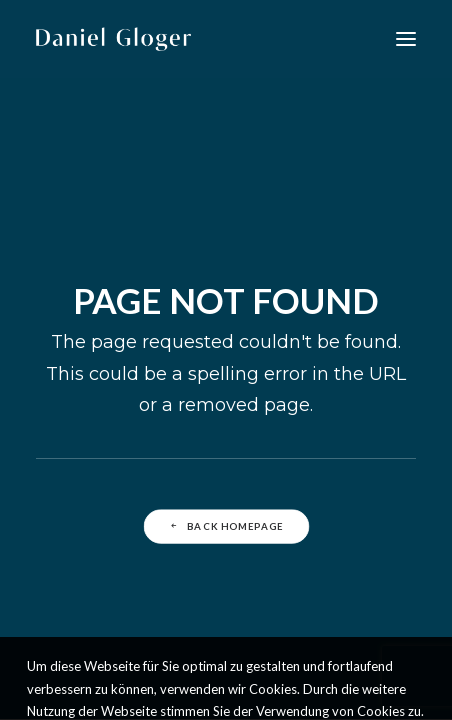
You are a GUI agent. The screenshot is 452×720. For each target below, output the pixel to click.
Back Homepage (226, 526)
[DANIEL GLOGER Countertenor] (113, 39)
